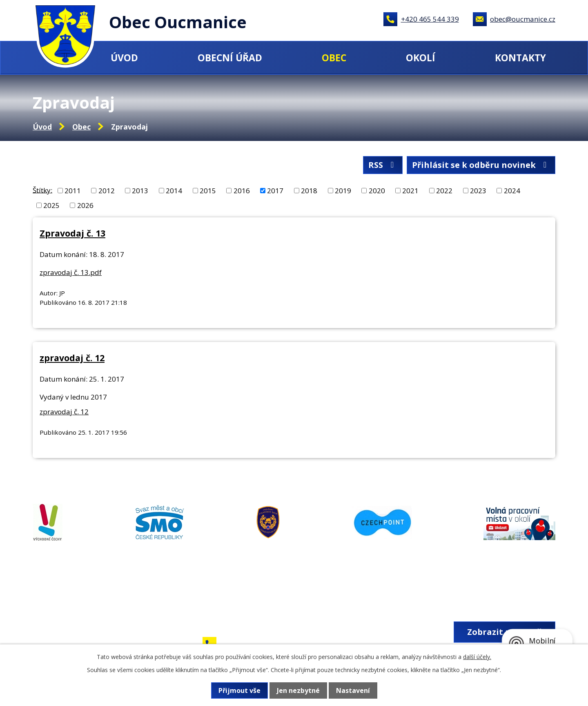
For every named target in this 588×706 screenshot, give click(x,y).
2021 (410, 191)
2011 (73, 191)
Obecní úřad (230, 58)
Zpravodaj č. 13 (72, 233)
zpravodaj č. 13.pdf (71, 272)
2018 (309, 191)
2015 (208, 191)
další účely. (477, 657)
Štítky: (42, 190)
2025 (51, 205)
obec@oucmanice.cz (523, 19)
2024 (512, 191)
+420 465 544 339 (430, 19)
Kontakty (520, 58)
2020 (377, 191)
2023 (478, 191)
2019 (343, 191)
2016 (242, 191)
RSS (383, 165)
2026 (85, 205)
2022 (444, 191)
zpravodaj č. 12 (72, 358)
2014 (174, 191)
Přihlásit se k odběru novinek (481, 165)
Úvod (124, 58)
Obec (334, 58)
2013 (140, 191)
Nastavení (353, 690)
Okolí (421, 58)
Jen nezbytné (298, 690)
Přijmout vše (239, 690)
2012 (107, 191)
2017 (275, 191)
